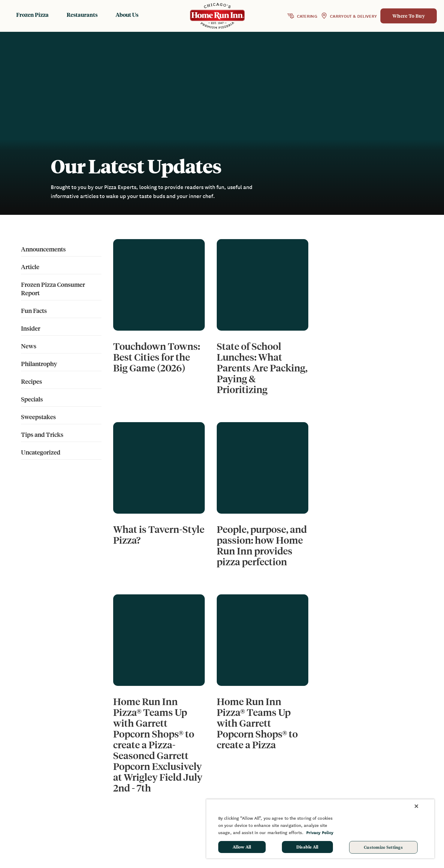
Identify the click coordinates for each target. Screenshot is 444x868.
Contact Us (330, 791)
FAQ (322, 783)
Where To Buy (409, 16)
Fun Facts (34, 310)
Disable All (307, 847)
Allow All (242, 847)
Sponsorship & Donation (401, 783)
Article (30, 267)
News (29, 346)
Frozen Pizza (32, 15)
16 (288, 674)
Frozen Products (263, 774)
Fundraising (387, 774)
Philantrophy (39, 363)
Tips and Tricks (42, 434)
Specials (32, 399)
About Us (127, 15)
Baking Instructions (266, 791)
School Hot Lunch (394, 791)
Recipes (32, 381)
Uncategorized (41, 452)
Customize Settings (383, 847)
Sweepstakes (38, 417)
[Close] (416, 806)
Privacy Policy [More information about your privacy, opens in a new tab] (320, 832)
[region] (320, 829)
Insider (31, 328)
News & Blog (332, 774)
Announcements (43, 249)
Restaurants (82, 15)
